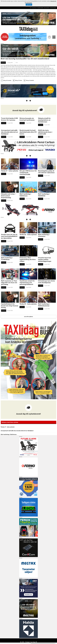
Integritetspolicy (53, 8)
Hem (31, 8)
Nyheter (3, 63)
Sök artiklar (34, 8)
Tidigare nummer (40, 8)
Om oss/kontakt (47, 8)
